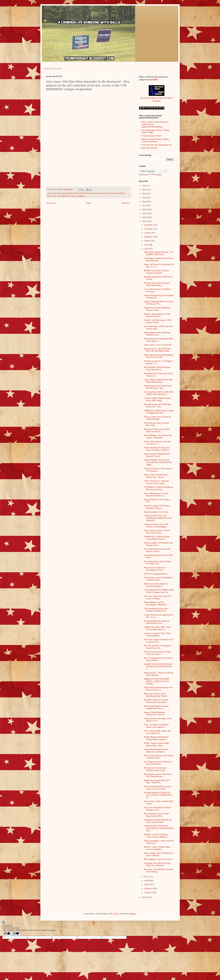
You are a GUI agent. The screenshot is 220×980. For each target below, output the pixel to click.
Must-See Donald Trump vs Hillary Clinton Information (155, 140)
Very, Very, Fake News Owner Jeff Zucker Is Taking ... (157, 597)
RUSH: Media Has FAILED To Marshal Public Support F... (156, 738)
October (148, 233)
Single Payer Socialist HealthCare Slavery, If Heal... (157, 309)
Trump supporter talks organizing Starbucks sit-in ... (157, 334)
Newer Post (51, 203)
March (147, 885)
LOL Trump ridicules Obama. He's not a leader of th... (157, 732)
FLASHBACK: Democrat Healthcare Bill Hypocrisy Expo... (159, 488)
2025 (144, 190)
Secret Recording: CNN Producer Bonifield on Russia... (157, 507)
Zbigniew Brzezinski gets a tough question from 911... (157, 315)
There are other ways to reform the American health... (157, 418)
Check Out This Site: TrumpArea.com (156, 145)
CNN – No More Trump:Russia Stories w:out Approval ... (156, 726)
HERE (155, 80)
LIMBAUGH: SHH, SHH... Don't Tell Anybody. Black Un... (157, 628)
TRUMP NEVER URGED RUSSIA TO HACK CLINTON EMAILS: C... (158, 667)
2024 (144, 194)
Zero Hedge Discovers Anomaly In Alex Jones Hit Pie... (158, 763)
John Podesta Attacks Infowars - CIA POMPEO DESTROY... (158, 253)
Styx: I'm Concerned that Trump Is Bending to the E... (157, 809)
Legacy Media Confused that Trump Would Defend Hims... (158, 381)
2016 (144, 897)
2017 (144, 221)
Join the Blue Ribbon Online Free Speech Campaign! (157, 98)
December (149, 225)
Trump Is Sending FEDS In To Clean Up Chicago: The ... (158, 303)
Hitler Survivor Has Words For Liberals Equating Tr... (156, 585)
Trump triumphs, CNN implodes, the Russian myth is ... (158, 544)
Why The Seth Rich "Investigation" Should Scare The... (158, 647)
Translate (155, 175)
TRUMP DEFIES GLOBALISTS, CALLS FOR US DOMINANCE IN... (158, 795)
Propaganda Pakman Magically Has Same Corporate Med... (158, 821)
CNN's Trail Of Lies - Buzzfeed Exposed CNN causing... (156, 482)
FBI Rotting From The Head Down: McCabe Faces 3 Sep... (158, 387)
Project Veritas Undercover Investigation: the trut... (154, 569)
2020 (144, 210)
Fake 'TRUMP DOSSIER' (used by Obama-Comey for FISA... (158, 788)
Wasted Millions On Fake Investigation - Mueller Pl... (156, 604)
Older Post (126, 203)
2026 (144, 186)
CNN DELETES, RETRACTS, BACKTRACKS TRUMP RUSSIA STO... (159, 828)
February (148, 889)
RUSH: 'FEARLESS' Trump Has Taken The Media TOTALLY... (157, 449)
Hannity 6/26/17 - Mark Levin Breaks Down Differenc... (159, 674)
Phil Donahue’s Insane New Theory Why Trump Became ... (158, 775)
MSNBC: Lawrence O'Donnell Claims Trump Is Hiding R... (156, 836)
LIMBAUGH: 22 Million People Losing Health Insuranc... (157, 538)
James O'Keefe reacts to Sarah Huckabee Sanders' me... (156, 495)
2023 (144, 198)
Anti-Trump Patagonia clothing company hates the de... (156, 707)
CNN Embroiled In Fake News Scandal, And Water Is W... (156, 610)
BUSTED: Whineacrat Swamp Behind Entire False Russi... (156, 701)
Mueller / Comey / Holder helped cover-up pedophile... (157, 848)
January (148, 893)
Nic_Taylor (114, 914)
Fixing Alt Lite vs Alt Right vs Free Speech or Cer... (158, 720)
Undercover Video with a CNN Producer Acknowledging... (156, 526)
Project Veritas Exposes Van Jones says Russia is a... (157, 443)
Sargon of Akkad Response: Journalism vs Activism (155, 714)
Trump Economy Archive (151, 136)
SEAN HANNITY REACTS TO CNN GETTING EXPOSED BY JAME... (158, 462)
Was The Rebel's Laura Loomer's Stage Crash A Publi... (157, 815)
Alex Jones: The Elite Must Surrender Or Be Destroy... (159, 871)
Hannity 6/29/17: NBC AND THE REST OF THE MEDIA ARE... (157, 350)
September (149, 237)
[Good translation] (7, 934)
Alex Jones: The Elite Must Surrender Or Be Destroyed (72, 193)
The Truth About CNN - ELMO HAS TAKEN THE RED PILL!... (158, 393)
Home (89, 203)
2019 (144, 213)
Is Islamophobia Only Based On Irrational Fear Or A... (156, 622)
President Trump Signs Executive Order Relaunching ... (157, 284)
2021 (144, 205)
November (149, 229)
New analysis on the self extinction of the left (109, 193)
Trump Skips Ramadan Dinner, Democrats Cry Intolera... (156, 751)
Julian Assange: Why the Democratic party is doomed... (158, 854)
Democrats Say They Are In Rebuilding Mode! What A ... (156, 695)
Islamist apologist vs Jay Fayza (156, 512)
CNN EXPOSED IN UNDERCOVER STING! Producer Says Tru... (159, 591)
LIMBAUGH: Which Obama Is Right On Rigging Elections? (159, 412)
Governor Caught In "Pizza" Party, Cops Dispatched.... (157, 635)
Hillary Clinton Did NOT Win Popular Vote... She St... (156, 476)
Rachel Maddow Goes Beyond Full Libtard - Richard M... (158, 437)
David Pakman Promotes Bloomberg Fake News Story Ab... (158, 356)
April (147, 881)
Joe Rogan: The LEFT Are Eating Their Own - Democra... (157, 864)
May (146, 877)
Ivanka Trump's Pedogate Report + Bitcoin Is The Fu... (157, 455)
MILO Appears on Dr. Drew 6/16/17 (158, 859)
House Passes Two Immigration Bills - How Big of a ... (158, 340)
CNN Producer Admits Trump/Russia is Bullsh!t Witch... (159, 579)
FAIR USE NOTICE (150, 148)
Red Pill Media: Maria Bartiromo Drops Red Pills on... (157, 368)
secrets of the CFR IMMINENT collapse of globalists (66, 196)
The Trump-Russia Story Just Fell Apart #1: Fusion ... (157, 550)
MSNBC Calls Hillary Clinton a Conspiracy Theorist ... (156, 272)
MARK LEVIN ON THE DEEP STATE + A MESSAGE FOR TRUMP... (156, 681)
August (147, 241)
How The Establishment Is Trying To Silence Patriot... (158, 659)
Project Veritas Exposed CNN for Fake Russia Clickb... (157, 532)
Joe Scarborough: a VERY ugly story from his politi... (158, 328)
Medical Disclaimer (53, 69)
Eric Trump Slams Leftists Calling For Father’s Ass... (157, 563)
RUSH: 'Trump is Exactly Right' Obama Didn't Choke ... (157, 744)
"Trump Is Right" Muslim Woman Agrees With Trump (157, 399)
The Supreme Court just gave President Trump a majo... (155, 769)
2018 (144, 217)
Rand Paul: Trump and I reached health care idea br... (157, 430)
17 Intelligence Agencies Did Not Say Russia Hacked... (159, 259)
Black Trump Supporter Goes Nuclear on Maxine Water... (159, 757)
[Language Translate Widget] (153, 171)
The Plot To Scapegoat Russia (156, 574)
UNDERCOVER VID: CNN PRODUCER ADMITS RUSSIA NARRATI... (158, 518)
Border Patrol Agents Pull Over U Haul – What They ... (157, 782)
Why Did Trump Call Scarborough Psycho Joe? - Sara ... (157, 406)
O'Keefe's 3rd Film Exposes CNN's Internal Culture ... (158, 321)
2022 (144, 202)
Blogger (133, 914)
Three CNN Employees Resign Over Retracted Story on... (158, 689)
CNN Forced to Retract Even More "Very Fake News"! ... (158, 653)
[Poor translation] (16, 934)
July (146, 245)
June (146, 249)
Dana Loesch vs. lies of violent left (158, 345)
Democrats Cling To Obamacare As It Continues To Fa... (159, 641)
